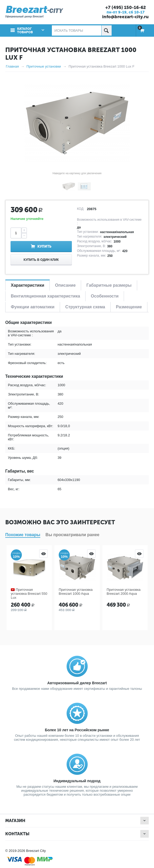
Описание (65, 285)
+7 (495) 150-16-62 (125, 7)
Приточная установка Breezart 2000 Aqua (124, 592)
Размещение (129, 307)
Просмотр (43, 554)
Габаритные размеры (109, 285)
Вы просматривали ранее (73, 535)
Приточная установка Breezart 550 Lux (29, 594)
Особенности (105, 296)
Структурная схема (85, 307)
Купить (44, 246)
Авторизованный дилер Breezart (77, 683)
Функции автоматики (33, 307)
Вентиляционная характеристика (45, 296)
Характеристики (28, 285)
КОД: (81, 209)
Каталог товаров (25, 30)
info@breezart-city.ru (125, 17)
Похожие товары (23, 535)
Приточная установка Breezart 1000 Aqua (76, 592)
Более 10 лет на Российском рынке (77, 730)
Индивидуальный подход (77, 781)
